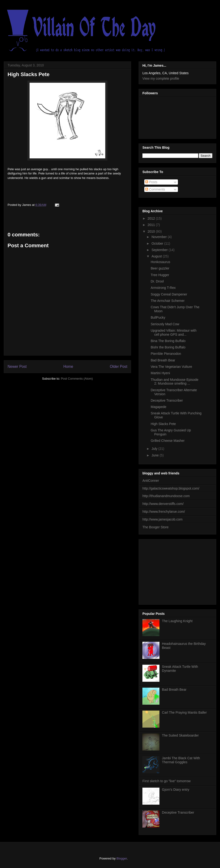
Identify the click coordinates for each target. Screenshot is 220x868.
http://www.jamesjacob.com (163, 519)
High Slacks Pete (29, 74)
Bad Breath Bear (163, 360)
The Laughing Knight (177, 621)
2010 (152, 231)
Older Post (119, 367)
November (159, 237)
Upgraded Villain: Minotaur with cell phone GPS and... (174, 332)
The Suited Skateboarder (180, 735)
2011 (152, 225)
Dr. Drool (157, 281)
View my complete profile (161, 78)
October (158, 243)
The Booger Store (156, 527)
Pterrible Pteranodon (166, 354)
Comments (155, 189)
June (155, 455)
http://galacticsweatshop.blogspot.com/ (171, 488)
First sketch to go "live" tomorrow (167, 781)
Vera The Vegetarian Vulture (171, 367)
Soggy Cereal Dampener (169, 294)
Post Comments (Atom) (77, 379)
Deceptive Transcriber (167, 400)
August (157, 256)
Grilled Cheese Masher (168, 441)
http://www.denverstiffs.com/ (163, 504)
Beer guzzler (160, 268)
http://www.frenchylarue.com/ (164, 512)
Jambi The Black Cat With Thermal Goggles (181, 760)
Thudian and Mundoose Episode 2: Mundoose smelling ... (175, 382)
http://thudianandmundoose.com (166, 496)
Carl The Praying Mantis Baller (185, 712)
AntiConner (151, 481)
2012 (152, 218)
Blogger (122, 858)
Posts (151, 182)
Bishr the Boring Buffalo (168, 347)
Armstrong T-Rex (163, 288)
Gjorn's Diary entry (176, 790)
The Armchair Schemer (168, 301)
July (155, 449)
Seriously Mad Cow (165, 324)
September (160, 250)
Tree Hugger (160, 275)
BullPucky (158, 317)
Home (68, 367)
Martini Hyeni (160, 373)
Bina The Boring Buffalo (168, 341)
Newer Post (17, 367)
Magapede (158, 407)
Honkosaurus (161, 262)
